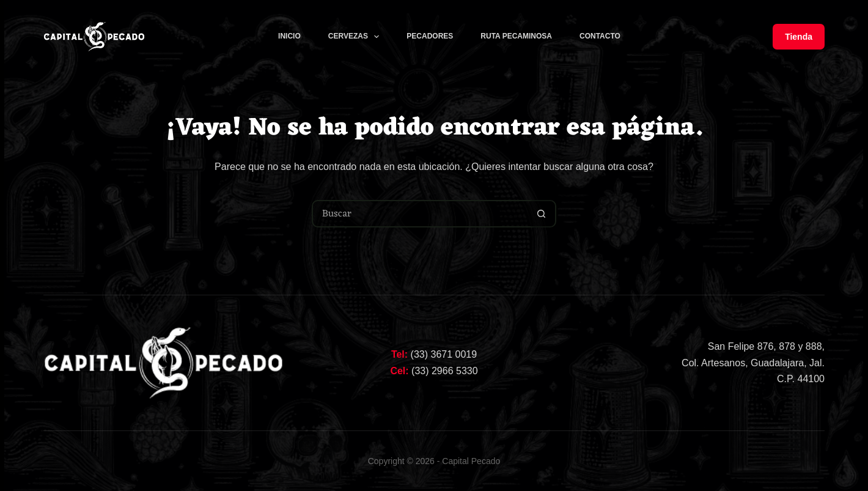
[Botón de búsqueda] (541, 214)
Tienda (799, 37)
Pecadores (430, 36)
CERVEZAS (356, 37)
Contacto (600, 36)
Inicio (289, 36)
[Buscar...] (420, 214)
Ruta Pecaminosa (516, 36)
